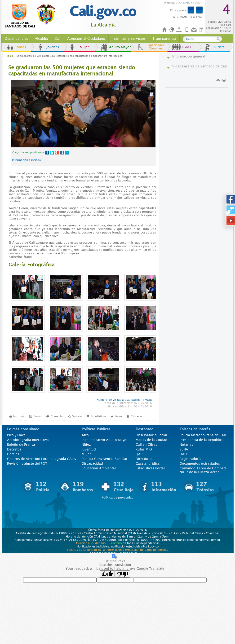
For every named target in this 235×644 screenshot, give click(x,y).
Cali (58, 39)
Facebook (47, 153)
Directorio (144, 459)
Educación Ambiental (99, 468)
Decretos (14, 449)
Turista (219, 47)
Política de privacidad (118, 497)
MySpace (62, 153)
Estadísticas (98, 416)
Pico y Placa (16, 435)
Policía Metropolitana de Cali (203, 435)
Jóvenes (53, 47)
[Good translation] (107, 574)
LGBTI (186, 47)
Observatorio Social (151, 435)
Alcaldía (41, 39)
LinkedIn (67, 153)
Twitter (52, 153)
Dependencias (16, 39)
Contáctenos (194, 30)
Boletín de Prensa (21, 445)
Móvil (187, 30)
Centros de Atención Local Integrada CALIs (42, 459)
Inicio (165, 30)
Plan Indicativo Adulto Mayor (105, 440)
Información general (189, 56)
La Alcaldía (103, 25)
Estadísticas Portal (150, 468)
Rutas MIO (144, 449)
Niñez (86, 445)
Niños (21, 47)
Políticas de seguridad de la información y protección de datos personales (117, 550)
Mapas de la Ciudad (151, 440)
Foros (118, 416)
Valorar (77, 416)
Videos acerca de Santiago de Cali (200, 66)
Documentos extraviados (200, 463)
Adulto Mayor (120, 47)
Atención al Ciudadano (86, 39)
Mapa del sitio (180, 30)
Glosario (136, 416)
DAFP (184, 454)
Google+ (57, 153)
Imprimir (19, 416)
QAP (139, 454)
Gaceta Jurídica (148, 463)
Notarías (186, 445)
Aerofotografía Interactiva (28, 440)
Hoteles (13, 454)
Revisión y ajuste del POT (27, 463)
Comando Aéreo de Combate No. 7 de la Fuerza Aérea (203, 470)
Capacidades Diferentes (155, 47)
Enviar (38, 416)
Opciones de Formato (202, 30)
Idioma (172, 30)
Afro (85, 435)
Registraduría (191, 459)
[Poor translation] (122, 574)
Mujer (84, 47)
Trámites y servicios (129, 39)
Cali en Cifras (146, 445)
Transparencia (164, 39)
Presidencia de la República (202, 440)
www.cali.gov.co (32, 16)
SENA (184, 449)
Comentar (57, 416)
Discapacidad (92, 463)
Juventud (89, 449)
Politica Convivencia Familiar (105, 459)
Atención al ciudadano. (91, 543)
